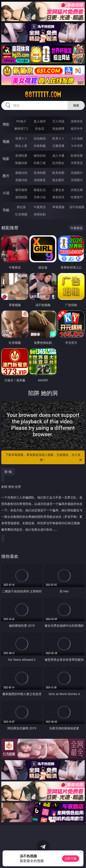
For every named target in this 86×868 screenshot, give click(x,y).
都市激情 (21, 190)
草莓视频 (58, 207)
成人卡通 (58, 155)
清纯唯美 (40, 180)
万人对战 (58, 121)
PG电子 (21, 121)
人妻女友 (58, 190)
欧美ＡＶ (58, 138)
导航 (6, 210)
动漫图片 (77, 173)
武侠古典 (77, 190)
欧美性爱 (77, 155)
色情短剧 (40, 214)
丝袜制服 (40, 146)
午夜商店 (40, 207)
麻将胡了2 (21, 128)
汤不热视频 (77, 207)
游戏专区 (77, 121)
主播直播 (58, 146)
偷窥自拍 (21, 173)
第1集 (8, 472)
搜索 (76, 105)
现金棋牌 (58, 128)
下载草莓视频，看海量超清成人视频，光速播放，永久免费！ (44, 458)
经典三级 (40, 163)
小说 (6, 193)
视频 (6, 141)
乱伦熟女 (58, 163)
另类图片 (77, 180)
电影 (6, 159)
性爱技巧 (77, 197)
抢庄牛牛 (77, 128)
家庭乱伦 (40, 190)
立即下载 (71, 858)
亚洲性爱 (21, 155)
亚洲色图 (40, 173)
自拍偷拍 (40, 138)
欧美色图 (58, 173)
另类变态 (77, 163)
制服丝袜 (21, 163)
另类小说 (40, 197)
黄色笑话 (58, 197)
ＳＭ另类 (77, 146)
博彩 (6, 124)
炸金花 (40, 128)
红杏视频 (21, 214)
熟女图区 (58, 180)
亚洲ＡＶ (21, 138)
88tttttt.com (43, 95)
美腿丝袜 (21, 180)
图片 (6, 176)
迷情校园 (21, 197)
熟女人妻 (21, 146)
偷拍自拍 (40, 155)
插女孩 (21, 207)
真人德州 (40, 121)
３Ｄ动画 (77, 138)
